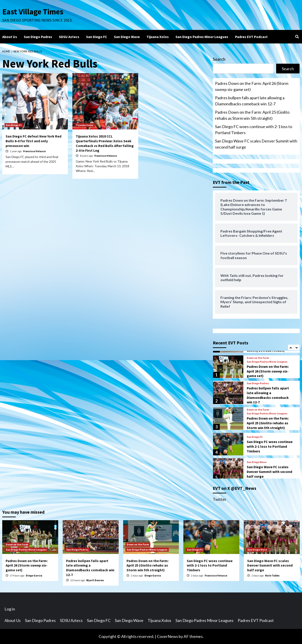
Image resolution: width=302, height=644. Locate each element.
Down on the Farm (258, 358)
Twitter (220, 499)
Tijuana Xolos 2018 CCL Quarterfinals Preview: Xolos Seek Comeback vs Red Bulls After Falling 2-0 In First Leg (105, 143)
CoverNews (167, 636)
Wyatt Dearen (95, 580)
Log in (10, 609)
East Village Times (33, 12)
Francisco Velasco (34, 151)
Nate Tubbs (272, 575)
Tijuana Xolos (158, 37)
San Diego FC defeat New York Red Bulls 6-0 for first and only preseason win (33, 141)
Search (219, 59)
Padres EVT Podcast (251, 37)
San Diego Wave (127, 37)
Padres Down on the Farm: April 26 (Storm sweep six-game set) (252, 86)
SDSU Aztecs (69, 37)
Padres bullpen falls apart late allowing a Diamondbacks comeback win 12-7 (250, 101)
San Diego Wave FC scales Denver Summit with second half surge (256, 144)
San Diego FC (97, 37)
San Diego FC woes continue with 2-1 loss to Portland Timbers (254, 130)
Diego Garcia (34, 575)
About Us (10, 37)
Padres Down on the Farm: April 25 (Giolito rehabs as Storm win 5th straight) (252, 115)
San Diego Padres (38, 37)
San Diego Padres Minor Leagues (202, 37)
